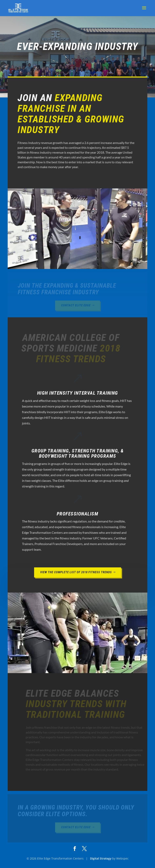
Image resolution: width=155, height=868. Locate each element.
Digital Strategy (101, 858)
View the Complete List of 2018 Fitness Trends (76, 572)
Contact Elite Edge (76, 306)
